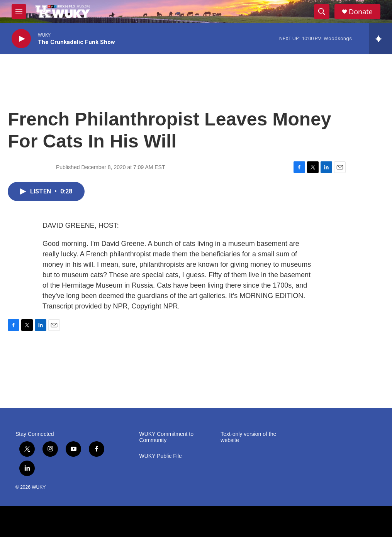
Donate (361, 12)
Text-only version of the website (248, 437)
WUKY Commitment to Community (167, 437)
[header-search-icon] (322, 12)
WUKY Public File (161, 456)
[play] (21, 39)
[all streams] (381, 39)
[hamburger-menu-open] (19, 12)
